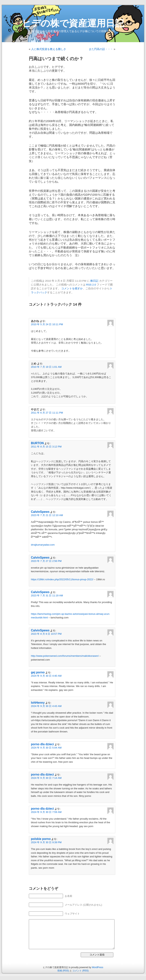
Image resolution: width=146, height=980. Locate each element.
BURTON (37, 443)
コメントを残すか (72, 289)
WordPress (97, 967)
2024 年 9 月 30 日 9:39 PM (46, 842)
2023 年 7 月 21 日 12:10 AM (47, 515)
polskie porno (41, 839)
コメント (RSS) (80, 971)
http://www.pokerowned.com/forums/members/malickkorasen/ (65, 656)
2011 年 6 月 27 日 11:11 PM (47, 413)
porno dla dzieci (42, 744)
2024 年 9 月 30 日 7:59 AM (46, 812)
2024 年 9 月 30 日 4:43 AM (46, 706)
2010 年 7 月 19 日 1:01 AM (46, 367)
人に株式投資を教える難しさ (49, 49)
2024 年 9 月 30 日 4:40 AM (46, 676)
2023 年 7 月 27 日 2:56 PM (46, 561)
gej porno (38, 672)
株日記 (94, 281)
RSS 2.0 (91, 285)
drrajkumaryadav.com (43, 545)
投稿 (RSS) (63, 971)
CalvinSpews (40, 512)
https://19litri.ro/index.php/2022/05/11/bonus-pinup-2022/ (62, 579)
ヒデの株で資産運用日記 (73, 23)
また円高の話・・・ (101, 49)
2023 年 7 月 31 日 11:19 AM (47, 595)
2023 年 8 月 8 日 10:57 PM (46, 634)
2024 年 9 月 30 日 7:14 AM (46, 778)
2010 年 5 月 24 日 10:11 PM (47, 324)
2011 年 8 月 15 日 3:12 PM (46, 447)
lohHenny (38, 703)
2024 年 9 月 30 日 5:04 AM (46, 748)
